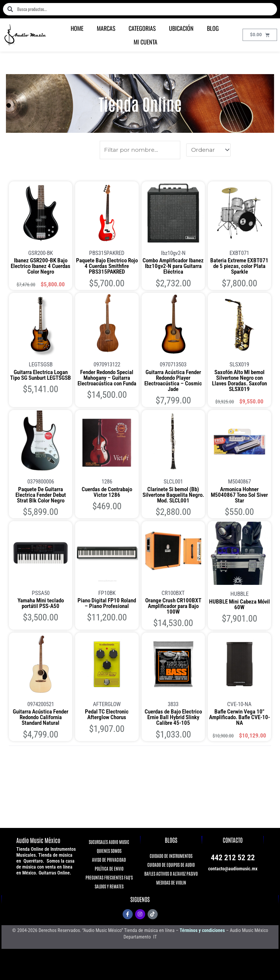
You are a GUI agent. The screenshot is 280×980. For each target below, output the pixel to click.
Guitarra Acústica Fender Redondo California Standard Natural (41, 717)
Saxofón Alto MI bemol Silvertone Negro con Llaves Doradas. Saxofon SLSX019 (239, 381)
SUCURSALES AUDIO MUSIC (109, 842)
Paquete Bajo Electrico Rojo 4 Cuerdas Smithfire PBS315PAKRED (107, 266)
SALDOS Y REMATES (109, 886)
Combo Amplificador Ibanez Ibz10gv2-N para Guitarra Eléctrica (173, 266)
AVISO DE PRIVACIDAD (109, 860)
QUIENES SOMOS (109, 851)
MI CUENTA (145, 42)
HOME (77, 28)
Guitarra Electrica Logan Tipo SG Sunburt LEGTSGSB (41, 375)
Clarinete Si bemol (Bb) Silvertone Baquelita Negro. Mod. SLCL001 (173, 495)
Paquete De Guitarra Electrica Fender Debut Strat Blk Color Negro (41, 495)
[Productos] (140, 150)
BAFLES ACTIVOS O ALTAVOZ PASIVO (171, 873)
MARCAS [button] (106, 28)
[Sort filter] (208, 150)
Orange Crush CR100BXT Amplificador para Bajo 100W (173, 606)
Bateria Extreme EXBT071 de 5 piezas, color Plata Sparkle (239, 266)
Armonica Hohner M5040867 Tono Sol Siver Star (239, 495)
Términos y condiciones (202, 930)
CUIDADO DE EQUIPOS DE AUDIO (171, 865)
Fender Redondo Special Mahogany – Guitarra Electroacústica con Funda (107, 378)
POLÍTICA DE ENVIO (109, 868)
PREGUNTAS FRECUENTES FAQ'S (109, 877)
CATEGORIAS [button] (142, 28)
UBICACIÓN (181, 28)
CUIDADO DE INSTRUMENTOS (171, 856)
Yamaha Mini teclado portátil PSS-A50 (41, 603)
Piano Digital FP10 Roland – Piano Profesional (107, 603)
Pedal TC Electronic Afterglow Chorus (107, 714)
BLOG (213, 28)
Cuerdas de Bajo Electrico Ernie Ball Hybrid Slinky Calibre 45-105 (173, 717)
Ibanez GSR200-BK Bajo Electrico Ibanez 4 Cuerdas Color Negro (41, 266)
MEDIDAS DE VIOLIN (171, 882)
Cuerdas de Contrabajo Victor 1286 (107, 492)
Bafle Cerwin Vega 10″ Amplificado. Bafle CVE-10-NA (239, 717)
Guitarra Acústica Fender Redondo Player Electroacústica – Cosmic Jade (173, 381)
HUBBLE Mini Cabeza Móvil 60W (239, 604)
